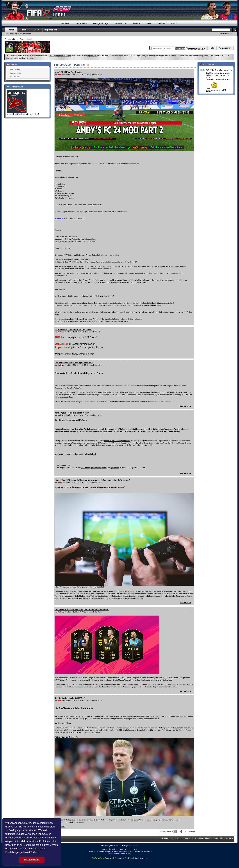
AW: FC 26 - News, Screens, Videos (219, 70)
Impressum (188, 838)
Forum (24, 30)
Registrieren (225, 48)
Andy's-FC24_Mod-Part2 (75, 218)
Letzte (192, 832)
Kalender (137, 23)
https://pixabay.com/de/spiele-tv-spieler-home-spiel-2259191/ (80, 587)
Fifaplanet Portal (12, 34)
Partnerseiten (26, 34)
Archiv (180, 838)
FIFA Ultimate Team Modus (65, 680)
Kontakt (175, 23)
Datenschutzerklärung (203, 838)
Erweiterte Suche (227, 34)
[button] (40, 853)
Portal (11, 30)
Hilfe (212, 48)
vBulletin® (115, 849)
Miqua (208, 91)
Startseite (65, 23)
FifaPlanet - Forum (169, 838)
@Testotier (85, 468)
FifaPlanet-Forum (98, 858)
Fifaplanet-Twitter (52, 30)
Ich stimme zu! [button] (32, 860)
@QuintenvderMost (99, 468)
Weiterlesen (187, 406)
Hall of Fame (15, 77)
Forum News (15, 69)
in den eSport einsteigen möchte (117, 441)
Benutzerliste (120, 23)
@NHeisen (115, 468)
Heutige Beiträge (101, 23)
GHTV (36, 30)
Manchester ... (78, 822)
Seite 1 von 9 (168, 832)
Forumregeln (218, 838)
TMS (130, 854)
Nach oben (228, 838)
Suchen (161, 23)
